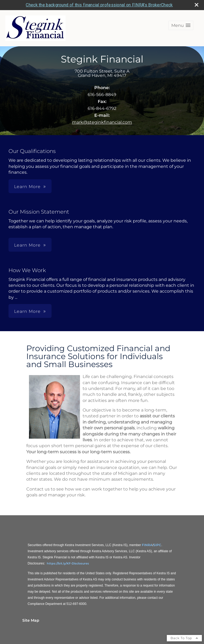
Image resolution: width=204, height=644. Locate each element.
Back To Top (184, 638)
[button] (181, 25)
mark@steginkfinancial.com (102, 122)
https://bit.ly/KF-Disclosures (68, 563)
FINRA (147, 545)
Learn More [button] (27, 187)
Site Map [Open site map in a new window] (31, 620)
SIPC (157, 545)
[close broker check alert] (197, 5)
